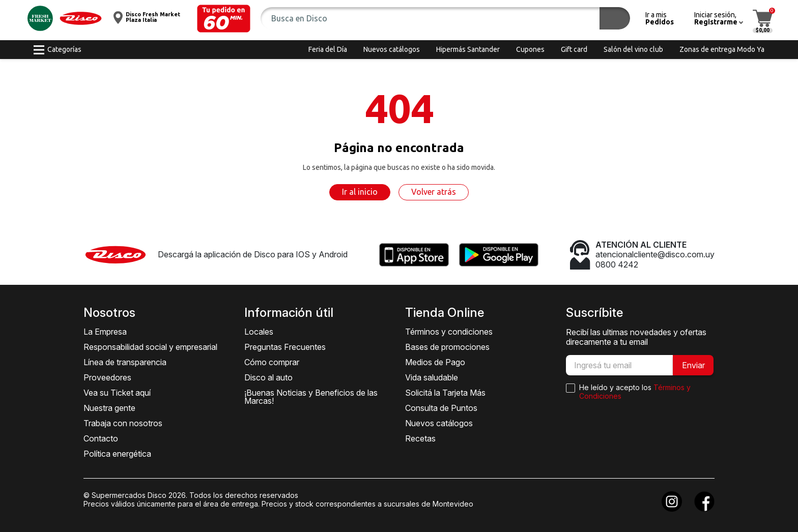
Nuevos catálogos (439, 423)
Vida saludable (432, 377)
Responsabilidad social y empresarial (150, 347)
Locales (259, 332)
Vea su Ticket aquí (117, 393)
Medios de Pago (435, 362)
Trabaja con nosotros (123, 423)
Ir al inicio (360, 192)
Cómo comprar (272, 362)
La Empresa (105, 332)
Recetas (420, 438)
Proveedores (107, 377)
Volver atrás (434, 192)
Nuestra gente (109, 408)
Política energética (117, 454)
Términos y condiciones (449, 332)
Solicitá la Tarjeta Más (445, 393)
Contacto (101, 438)
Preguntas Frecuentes (285, 347)
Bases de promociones (447, 347)
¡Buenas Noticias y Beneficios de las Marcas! (311, 397)
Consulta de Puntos (441, 408)
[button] (224, 19)
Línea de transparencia (125, 362)
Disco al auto (268, 377)
